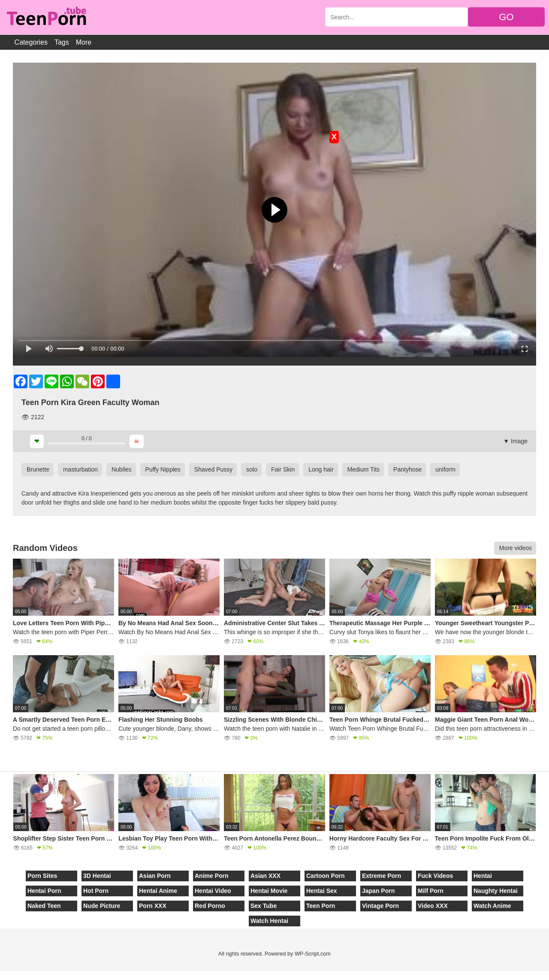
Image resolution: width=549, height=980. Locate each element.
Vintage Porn (380, 906)
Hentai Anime (158, 891)
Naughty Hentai (496, 891)
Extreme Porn (382, 876)
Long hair (321, 469)
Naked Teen (44, 906)
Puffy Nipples (163, 469)
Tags (62, 42)
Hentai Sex (322, 891)
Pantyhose (407, 469)
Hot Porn (96, 891)
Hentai (483, 876)
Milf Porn (431, 891)
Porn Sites (42, 876)
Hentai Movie (269, 891)
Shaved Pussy (214, 469)
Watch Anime (492, 906)
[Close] (0, 975)
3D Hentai (97, 876)
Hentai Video (213, 891)
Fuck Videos (435, 876)
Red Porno (210, 906)
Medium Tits (363, 469)
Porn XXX (153, 906)
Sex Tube (264, 906)
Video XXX (433, 906)
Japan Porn (378, 891)
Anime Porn (212, 876)
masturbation (80, 469)
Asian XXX (265, 876)
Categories (31, 42)
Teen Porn (321, 906)
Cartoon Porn (325, 876)
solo (252, 469)
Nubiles (122, 469)
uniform (445, 469)
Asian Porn (155, 876)
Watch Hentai (269, 921)
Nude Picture (102, 906)
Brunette (38, 469)
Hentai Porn (44, 891)
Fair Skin (283, 469)
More (84, 42)
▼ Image (515, 441)
